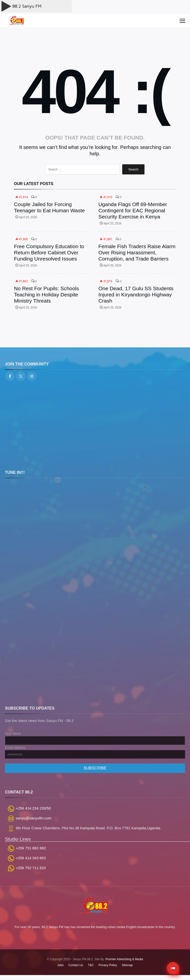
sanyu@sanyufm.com (34, 818)
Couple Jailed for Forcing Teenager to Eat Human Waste (49, 207)
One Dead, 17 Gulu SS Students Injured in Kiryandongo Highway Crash (136, 295)
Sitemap (127, 965)
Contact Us (76, 965)
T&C (91, 965)
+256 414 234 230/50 (33, 808)
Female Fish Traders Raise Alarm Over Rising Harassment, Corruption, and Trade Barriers (137, 252)
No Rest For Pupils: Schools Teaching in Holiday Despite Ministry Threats (47, 295)
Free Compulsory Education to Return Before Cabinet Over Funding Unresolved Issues (49, 252)
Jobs (60, 965)
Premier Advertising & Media (124, 959)
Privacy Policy (108, 965)
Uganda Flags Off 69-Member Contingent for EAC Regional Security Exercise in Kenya (133, 210)
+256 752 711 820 (31, 868)
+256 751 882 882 (31, 848)
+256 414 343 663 (31, 858)
